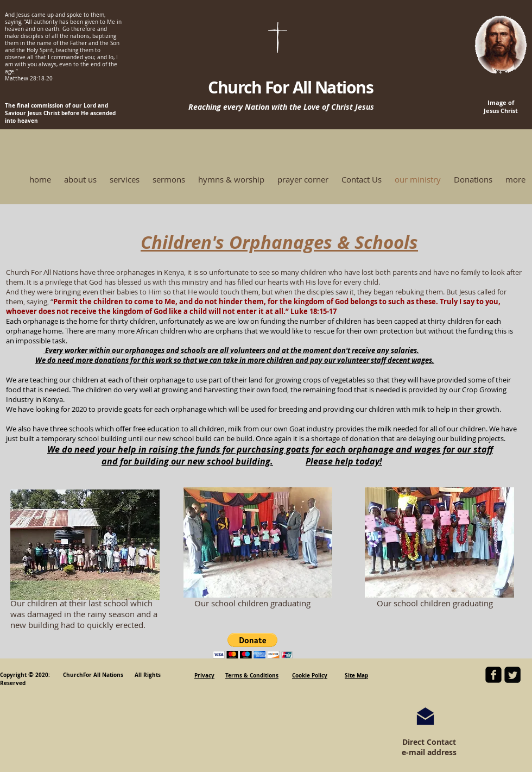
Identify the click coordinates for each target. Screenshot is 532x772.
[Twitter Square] (512, 675)
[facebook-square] (493, 675)
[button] (253, 646)
